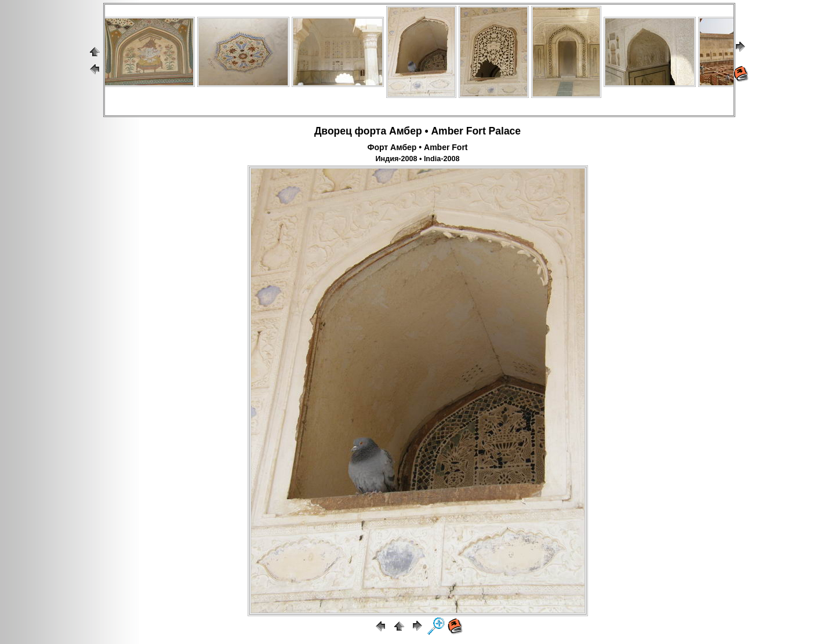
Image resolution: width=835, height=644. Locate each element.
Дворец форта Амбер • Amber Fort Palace (418, 131)
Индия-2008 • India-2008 (418, 159)
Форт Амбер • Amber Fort (417, 147)
